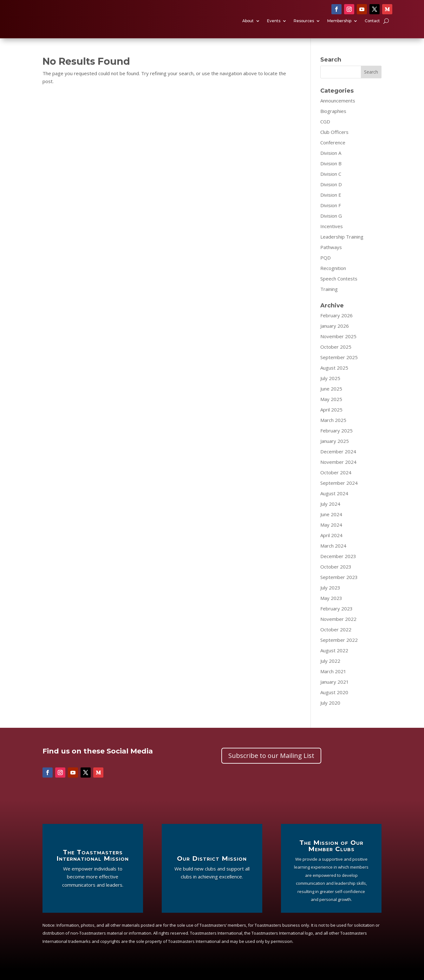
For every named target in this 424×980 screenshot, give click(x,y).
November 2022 (338, 628)
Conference (333, 152)
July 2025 (330, 387)
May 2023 (331, 607)
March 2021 (333, 681)
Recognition (333, 277)
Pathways (331, 256)
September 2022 (339, 649)
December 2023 (338, 565)
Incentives (332, 235)
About (248, 26)
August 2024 (334, 503)
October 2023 (336, 576)
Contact (372, 26)
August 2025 (334, 377)
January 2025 (335, 450)
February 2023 (336, 618)
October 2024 (336, 482)
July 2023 (330, 597)
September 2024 (339, 492)
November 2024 (338, 471)
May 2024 (331, 534)
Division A (331, 162)
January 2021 (335, 691)
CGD (325, 131)
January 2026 (335, 335)
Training (329, 298)
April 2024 (331, 544)
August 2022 (334, 660)
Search (371, 81)
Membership (339, 26)
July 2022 (330, 670)
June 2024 (331, 523)
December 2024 (338, 461)
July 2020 (330, 712)
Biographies (333, 120)
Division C (331, 183)
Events (274, 26)
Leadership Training (342, 246)
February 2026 (336, 325)
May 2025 (331, 408)
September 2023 (339, 586)
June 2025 (331, 398)
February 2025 (336, 440)
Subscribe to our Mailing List (271, 765)
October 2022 (336, 639)
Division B (331, 173)
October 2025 (336, 356)
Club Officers (334, 141)
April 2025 (331, 419)
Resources (304, 26)
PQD (326, 267)
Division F (331, 214)
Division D (331, 194)
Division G (331, 225)
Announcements (338, 110)
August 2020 (334, 701)
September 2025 (339, 366)
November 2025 (338, 345)
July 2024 (330, 513)
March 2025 (333, 429)
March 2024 (333, 555)
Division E (331, 204)
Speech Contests (339, 288)
